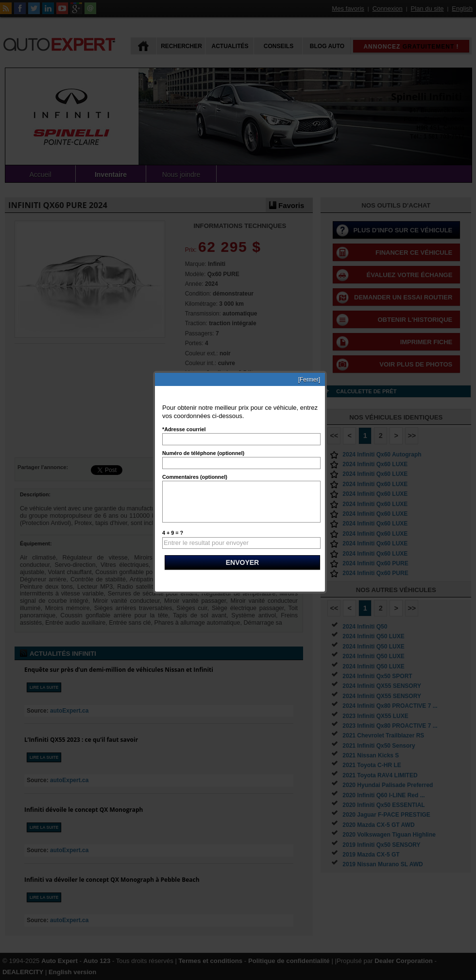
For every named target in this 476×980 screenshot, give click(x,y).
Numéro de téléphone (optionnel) (203, 453)
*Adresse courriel (184, 429)
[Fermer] (309, 380)
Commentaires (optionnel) (195, 477)
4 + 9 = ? (173, 533)
